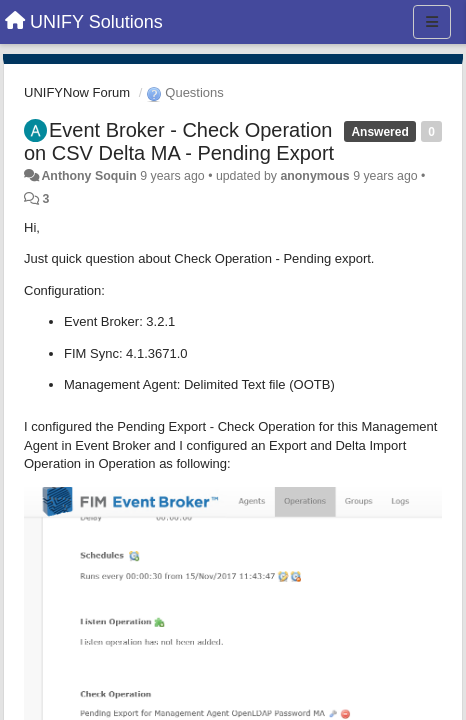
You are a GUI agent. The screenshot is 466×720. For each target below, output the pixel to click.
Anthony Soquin (88, 176)
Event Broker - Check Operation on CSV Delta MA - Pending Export (179, 141)
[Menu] (432, 22)
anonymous (314, 176)
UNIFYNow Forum (77, 92)
